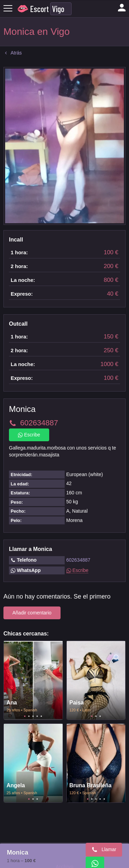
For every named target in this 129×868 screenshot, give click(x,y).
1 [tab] (25, 716)
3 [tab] (33, 716)
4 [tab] (37, 716)
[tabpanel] (33, 680)
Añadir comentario (32, 613)
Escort (40, 9)
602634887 (78, 560)
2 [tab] (29, 716)
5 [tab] (41, 716)
